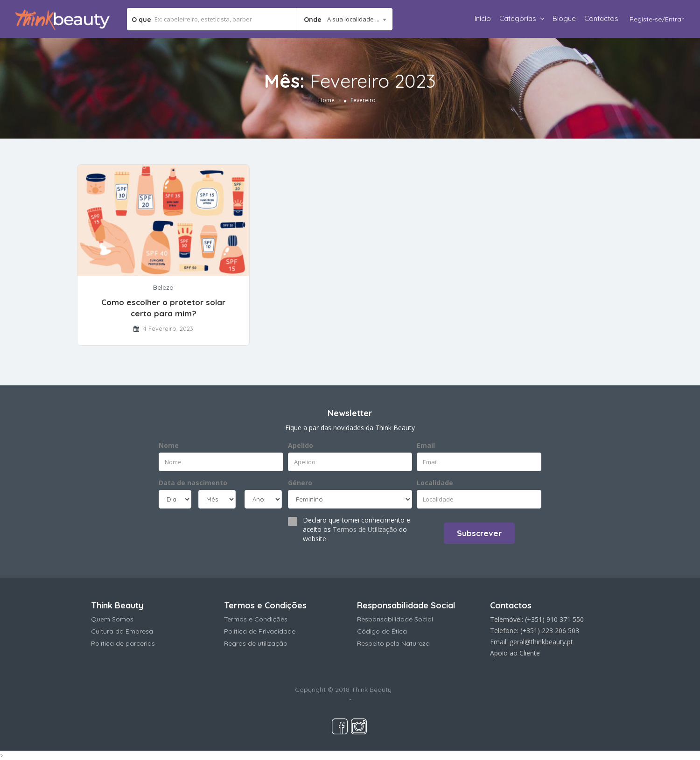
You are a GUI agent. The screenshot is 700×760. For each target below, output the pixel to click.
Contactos (601, 18)
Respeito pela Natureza (393, 643)
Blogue (564, 18)
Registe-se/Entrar (657, 19)
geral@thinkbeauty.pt (541, 642)
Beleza (163, 287)
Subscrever (479, 533)
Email (426, 445)
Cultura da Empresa (122, 631)
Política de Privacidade (260, 631)
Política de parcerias (123, 643)
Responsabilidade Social (395, 619)
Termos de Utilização (365, 529)
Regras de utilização (256, 643)
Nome (169, 445)
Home (326, 100)
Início (483, 18)
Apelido (301, 445)
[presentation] (215, 532)
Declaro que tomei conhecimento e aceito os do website (357, 529)
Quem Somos (112, 619)
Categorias (518, 18)
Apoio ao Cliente (515, 653)
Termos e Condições (256, 619)
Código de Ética (382, 631)
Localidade (435, 483)
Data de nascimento (193, 483)
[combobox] (344, 19)
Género (300, 483)
